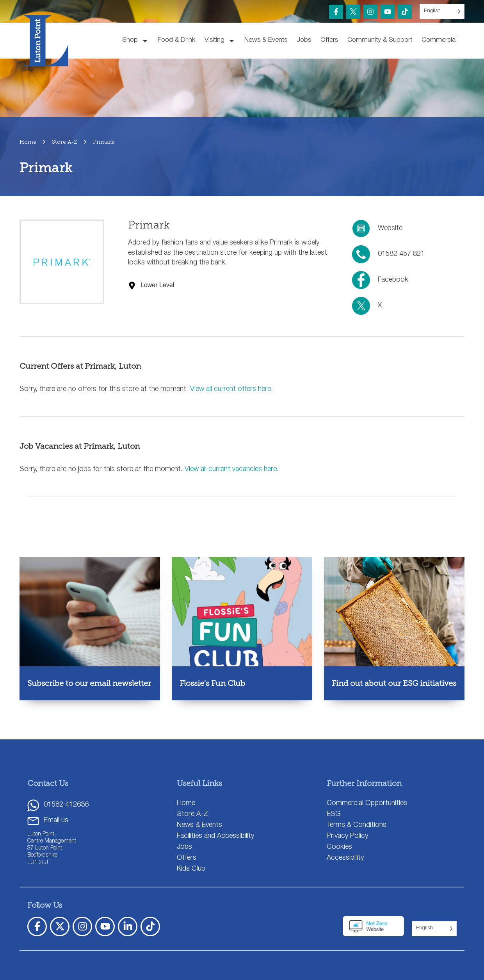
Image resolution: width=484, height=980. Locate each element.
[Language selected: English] (442, 12)
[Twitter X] (353, 12)
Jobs (304, 40)
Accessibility (345, 858)
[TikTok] (405, 12)
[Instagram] (370, 12)
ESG (334, 814)
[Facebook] (336, 12)
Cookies (339, 847)
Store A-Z (192, 814)
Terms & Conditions (357, 825)
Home (186, 803)
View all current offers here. (231, 389)
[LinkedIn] (128, 926)
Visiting (220, 41)
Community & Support (380, 40)
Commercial (439, 40)
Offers (329, 40)
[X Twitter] (60, 926)
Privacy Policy (347, 836)
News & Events (266, 40)
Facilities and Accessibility (215, 836)
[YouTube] (388, 12)
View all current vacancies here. (232, 469)
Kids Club (191, 869)
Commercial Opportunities (367, 803)
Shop (135, 41)
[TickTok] (150, 926)
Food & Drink (176, 40)
